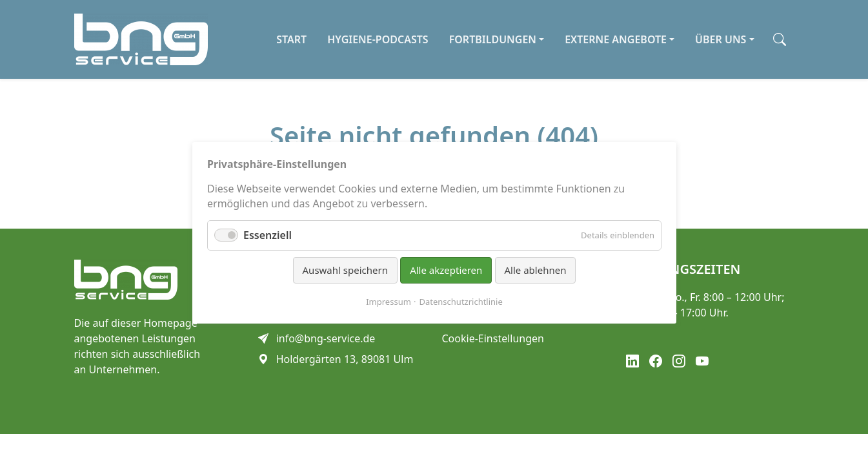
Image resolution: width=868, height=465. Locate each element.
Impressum (389, 301)
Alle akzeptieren (446, 270)
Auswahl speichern (345, 270)
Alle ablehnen (535, 270)
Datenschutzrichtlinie (460, 301)
